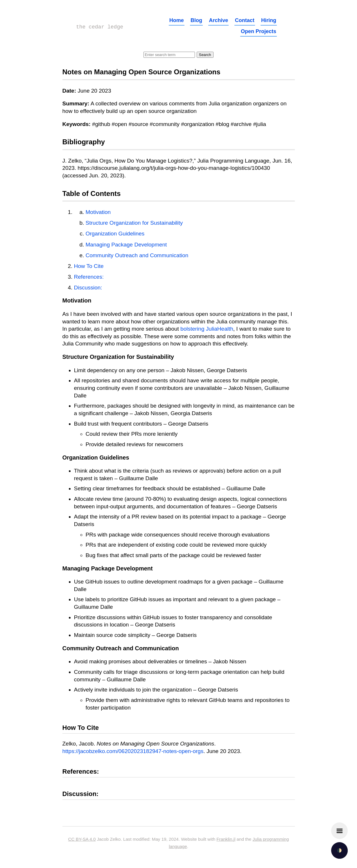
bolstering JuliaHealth (207, 329)
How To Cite (89, 266)
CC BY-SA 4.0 (82, 839)
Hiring (269, 20)
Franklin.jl (226, 839)
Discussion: (88, 288)
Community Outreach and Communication (137, 255)
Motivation (98, 212)
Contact (245, 20)
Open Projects (259, 31)
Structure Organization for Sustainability (134, 223)
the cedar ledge (100, 27)
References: (89, 277)
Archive (218, 20)
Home (177, 20)
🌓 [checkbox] (339, 850)
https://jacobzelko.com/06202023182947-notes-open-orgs (133, 751)
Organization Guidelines (115, 234)
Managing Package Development (126, 245)
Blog (196, 20)
